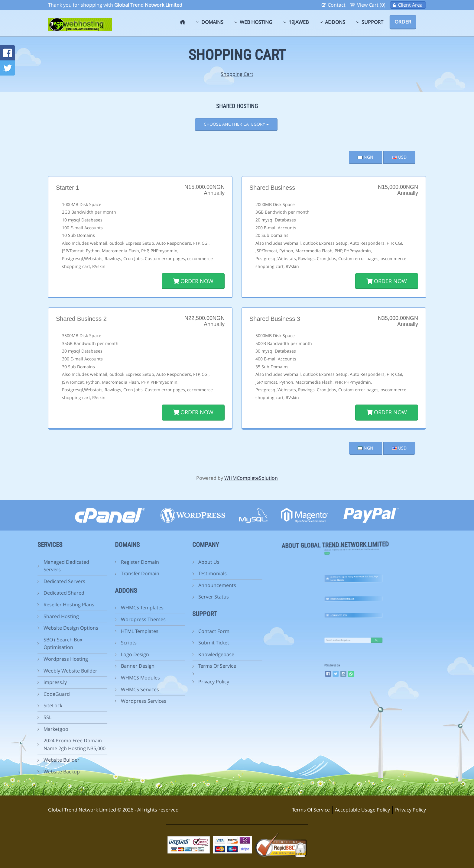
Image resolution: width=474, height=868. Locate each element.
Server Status (175, 597)
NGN (365, 157)
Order (403, 22)
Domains (212, 22)
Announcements (179, 585)
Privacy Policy (175, 682)
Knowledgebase (178, 654)
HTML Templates (101, 631)
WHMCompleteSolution (251, 478)
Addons (335, 22)
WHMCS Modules (102, 678)
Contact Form (175, 631)
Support (372, 22)
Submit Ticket (175, 643)
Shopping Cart (237, 74)
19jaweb (299, 22)
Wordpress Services (105, 701)
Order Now (193, 281)
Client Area (410, 5)
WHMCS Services (101, 689)
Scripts (90, 643)
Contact (337, 5)
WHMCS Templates (104, 608)
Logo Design (96, 654)
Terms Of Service (179, 666)
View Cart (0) (371, 5)
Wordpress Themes (105, 619)
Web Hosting (256, 22)
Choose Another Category (236, 124)
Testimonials (174, 573)
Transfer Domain (101, 573)
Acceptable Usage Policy (362, 810)
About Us (170, 562)
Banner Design (99, 666)
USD (399, 157)
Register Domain (101, 562)
